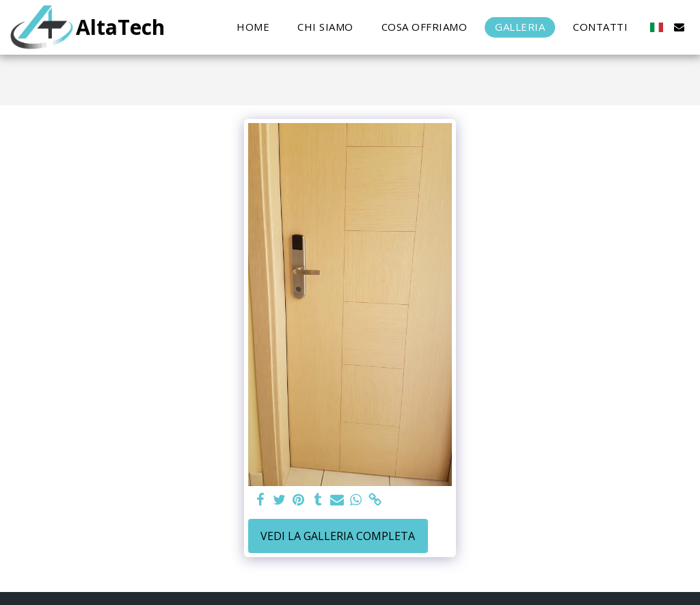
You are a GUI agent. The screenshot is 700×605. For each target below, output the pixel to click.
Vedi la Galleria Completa (338, 536)
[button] (679, 27)
